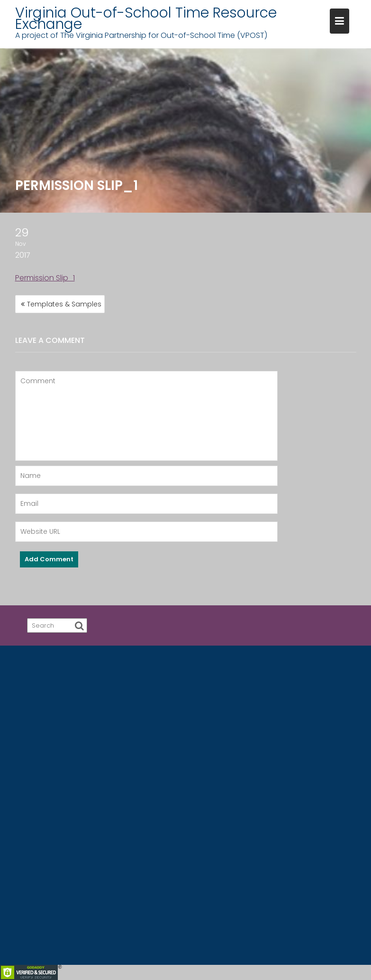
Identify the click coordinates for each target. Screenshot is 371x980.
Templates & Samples (64, 304)
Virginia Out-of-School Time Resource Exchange (146, 18)
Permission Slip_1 (45, 278)
